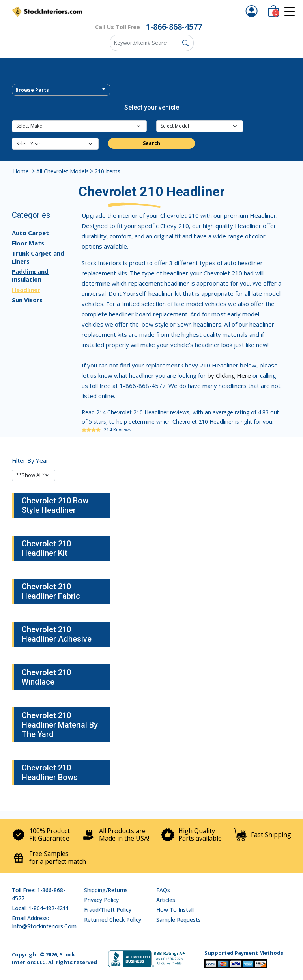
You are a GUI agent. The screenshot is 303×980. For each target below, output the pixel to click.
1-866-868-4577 (174, 27)
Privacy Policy (101, 900)
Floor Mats (28, 243)
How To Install (175, 910)
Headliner (26, 290)
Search (151, 143)
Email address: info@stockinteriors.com (44, 922)
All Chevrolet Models (63, 171)
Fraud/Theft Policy (108, 910)
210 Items (108, 171)
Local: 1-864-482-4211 (40, 908)
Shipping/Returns (106, 890)
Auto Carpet (30, 233)
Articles (166, 900)
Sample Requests (179, 920)
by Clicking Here (229, 375)
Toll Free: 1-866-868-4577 (38, 894)
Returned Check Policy (113, 920)
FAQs (163, 890)
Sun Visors (27, 300)
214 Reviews (117, 430)
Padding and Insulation (30, 275)
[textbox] (61, 90)
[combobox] (61, 90)
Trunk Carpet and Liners (38, 257)
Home (21, 171)
